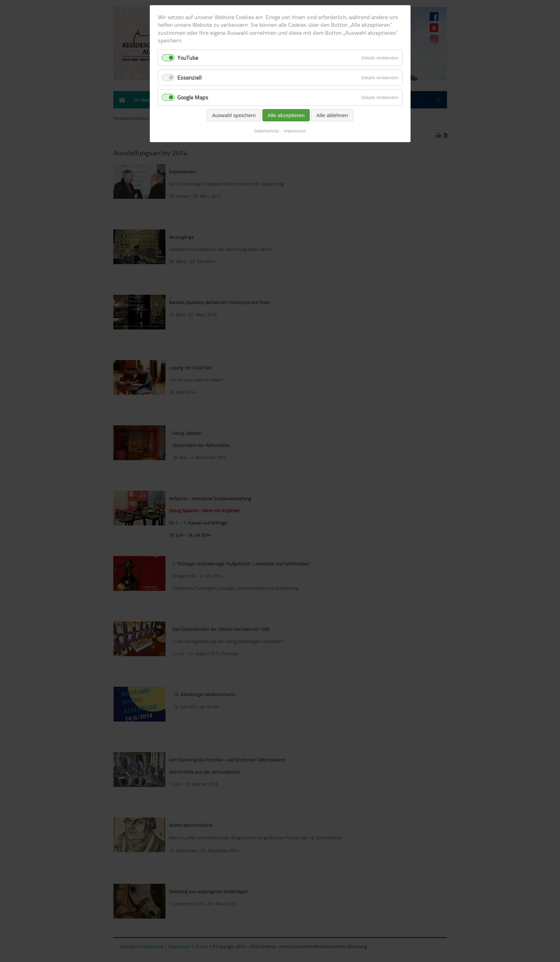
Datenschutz (267, 131)
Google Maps (193, 97)
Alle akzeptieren (286, 115)
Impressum (295, 131)
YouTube (188, 58)
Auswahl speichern (234, 115)
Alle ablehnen (332, 115)
